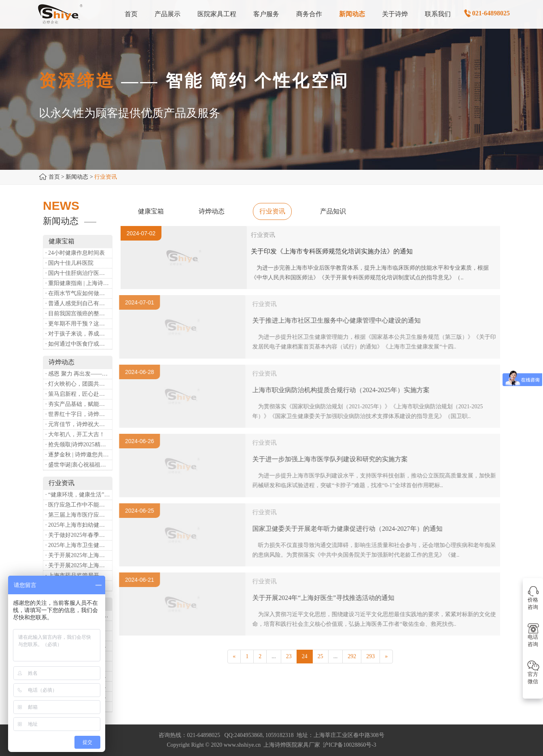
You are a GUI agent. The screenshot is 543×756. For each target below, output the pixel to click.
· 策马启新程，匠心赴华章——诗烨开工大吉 (79, 394)
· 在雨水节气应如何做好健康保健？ (79, 293)
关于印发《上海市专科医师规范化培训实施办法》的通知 (332, 251)
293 (370, 656)
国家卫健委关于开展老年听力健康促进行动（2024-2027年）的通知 (351, 529)
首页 (54, 177)
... (274, 656)
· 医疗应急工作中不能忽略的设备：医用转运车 (79, 505)
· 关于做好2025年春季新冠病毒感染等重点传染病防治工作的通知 (79, 535)
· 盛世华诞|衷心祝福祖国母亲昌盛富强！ (79, 465)
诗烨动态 (212, 211)
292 (352, 656)
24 (305, 656)
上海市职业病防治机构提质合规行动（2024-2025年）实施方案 (344, 390)
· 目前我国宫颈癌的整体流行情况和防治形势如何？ (79, 314)
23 (289, 656)
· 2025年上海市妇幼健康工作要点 (79, 525)
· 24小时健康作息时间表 (75, 253)
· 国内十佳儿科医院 (69, 263)
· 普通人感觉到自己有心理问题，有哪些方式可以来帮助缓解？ (79, 303)
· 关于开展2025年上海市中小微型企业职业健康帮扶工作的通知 (79, 565)
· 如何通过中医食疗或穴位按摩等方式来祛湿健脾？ (79, 344)
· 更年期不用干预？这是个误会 (79, 324)
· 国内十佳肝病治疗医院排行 (79, 273)
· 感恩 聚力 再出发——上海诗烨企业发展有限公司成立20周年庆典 (79, 374)
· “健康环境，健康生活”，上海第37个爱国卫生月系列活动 (79, 495)
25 (320, 656)
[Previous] (234, 657)
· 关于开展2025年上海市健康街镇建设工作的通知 (79, 555)
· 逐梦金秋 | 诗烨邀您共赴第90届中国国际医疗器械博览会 (79, 455)
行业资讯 (272, 211)
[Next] (386, 657)
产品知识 (333, 211)
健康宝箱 (151, 211)
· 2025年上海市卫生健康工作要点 (79, 545)
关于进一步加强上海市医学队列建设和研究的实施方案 (333, 459)
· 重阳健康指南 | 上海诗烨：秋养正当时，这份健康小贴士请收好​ (79, 283)
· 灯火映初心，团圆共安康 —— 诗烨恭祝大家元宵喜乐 (79, 384)
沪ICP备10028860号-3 (349, 745)
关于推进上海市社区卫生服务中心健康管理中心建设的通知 (340, 320)
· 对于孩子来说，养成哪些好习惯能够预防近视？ (79, 334)
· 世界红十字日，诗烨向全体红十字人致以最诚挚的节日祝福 (79, 414)
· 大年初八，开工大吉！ (75, 434)
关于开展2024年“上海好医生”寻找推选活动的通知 (327, 598)
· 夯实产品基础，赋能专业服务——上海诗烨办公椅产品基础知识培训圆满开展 (79, 404)
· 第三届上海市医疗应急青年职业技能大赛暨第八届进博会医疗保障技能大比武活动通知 (79, 515)
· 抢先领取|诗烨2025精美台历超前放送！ (79, 445)
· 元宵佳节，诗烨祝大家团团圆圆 (79, 424)
